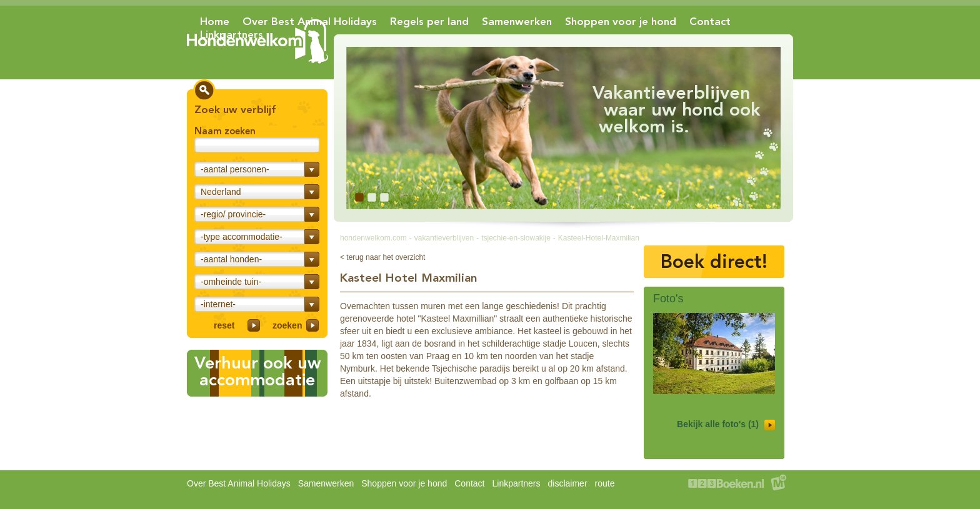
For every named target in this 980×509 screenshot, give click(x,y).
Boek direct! (714, 262)
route (605, 483)
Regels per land (429, 21)
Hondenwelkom (257, 41)
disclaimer (568, 483)
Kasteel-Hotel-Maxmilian (599, 238)
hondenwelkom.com (373, 238)
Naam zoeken (225, 131)
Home (215, 21)
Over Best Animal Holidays (310, 21)
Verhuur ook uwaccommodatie (257, 371)
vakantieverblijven (444, 238)
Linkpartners (232, 34)
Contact (710, 21)
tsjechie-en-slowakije (516, 238)
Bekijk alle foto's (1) (726, 425)
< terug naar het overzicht (382, 257)
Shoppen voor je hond (621, 21)
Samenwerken (517, 21)
